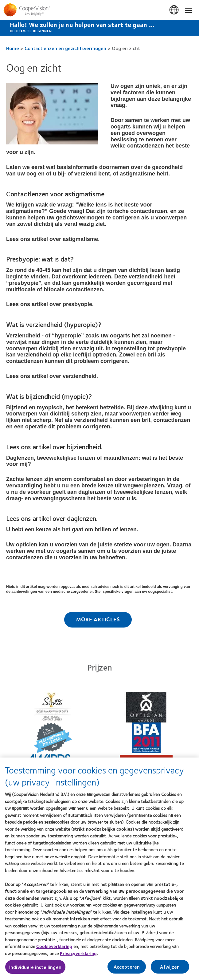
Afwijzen (170, 969)
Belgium (174, 10)
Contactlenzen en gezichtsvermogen (65, 48)
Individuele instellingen (35, 969)
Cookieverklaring (54, 948)
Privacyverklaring (78, 955)
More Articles (98, 619)
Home (13, 48)
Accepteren (127, 969)
